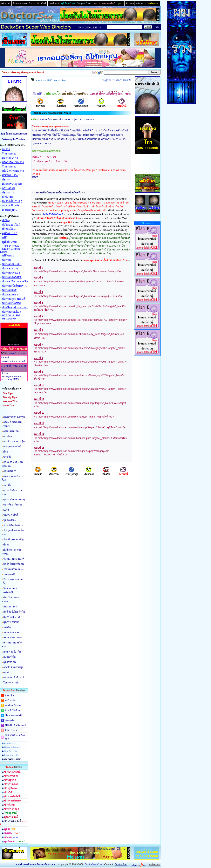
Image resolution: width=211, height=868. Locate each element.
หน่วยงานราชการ (13, 638)
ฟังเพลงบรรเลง (11, 273)
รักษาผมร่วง (9, 154)
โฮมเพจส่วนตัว (11, 683)
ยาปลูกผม (8, 197)
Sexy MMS (13, 379)
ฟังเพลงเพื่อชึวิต (12, 303)
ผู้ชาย (6, 545)
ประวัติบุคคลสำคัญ (13, 539)
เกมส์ (6, 672)
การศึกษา (8, 436)
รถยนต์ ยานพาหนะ (13, 569)
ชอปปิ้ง (7, 485)
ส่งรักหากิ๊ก (6, 366)
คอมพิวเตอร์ (10, 471)
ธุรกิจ (6, 510)
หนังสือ (7, 627)
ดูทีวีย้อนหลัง (10, 242)
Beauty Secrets (12, 747)
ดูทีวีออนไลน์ (10, 233)
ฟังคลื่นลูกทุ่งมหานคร (15, 307)
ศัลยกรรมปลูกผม (12, 184)
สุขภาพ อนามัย (11, 622)
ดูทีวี (5, 238)
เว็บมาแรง (101, 105)
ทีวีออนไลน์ (9, 229)
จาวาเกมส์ (20, 361)
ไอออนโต (10, 720)
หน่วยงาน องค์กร (12, 632)
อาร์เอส (21, 353)
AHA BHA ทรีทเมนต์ (15, 725)
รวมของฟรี (9, 574)
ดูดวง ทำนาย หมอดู (14, 500)
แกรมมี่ (12, 353)
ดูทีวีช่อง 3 (8, 256)
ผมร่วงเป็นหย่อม (12, 205)
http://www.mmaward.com (46, 151)
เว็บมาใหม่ (61, 105)
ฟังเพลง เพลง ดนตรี (14, 559)
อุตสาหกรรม (10, 662)
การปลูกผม (9, 188)
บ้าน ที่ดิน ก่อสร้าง (13, 525)
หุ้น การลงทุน (87, 119)
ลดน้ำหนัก (10, 701)
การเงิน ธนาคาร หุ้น (14, 441)
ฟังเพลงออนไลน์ (12, 264)
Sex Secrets (11, 751)
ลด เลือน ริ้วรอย (13, 705)
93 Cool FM (9, 319)
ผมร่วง (6, 149)
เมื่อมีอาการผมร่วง (13, 171)
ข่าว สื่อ (7, 457)
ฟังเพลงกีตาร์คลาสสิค (15, 281)
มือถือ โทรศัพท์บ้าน (13, 564)
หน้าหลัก (40, 105)
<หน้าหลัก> (46, 119)
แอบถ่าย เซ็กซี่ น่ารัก (14, 677)
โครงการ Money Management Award (50, 126)
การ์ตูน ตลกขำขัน (13, 447)
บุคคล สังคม (10, 520)
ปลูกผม (6, 180)
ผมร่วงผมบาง (10, 158)
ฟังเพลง (7, 260)
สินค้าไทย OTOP (12, 617)
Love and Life (11, 755)
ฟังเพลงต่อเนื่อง (11, 312)
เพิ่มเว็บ (106, 473)
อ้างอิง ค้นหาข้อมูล (13, 667)
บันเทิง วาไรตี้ (11, 515)
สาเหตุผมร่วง (10, 175)
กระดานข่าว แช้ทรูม (14, 417)
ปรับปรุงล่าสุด (81, 105)
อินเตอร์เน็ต (9, 657)
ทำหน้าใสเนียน (13, 710)
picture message (6, 375)
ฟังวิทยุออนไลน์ (11, 225)
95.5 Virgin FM (11, 315)
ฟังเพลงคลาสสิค (12, 277)
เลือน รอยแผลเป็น (14, 715)
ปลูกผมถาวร (9, 192)
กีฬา (6, 452)
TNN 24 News (11, 246)
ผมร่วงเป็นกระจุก (12, 201)
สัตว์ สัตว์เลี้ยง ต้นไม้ (14, 612)
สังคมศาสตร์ (10, 607)
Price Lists (10, 743)
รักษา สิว (9, 696)
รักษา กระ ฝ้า (12, 730)
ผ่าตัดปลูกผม (10, 210)
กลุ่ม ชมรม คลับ (12, 431)
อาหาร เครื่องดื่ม (12, 652)
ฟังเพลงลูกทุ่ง (10, 294)
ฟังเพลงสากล (10, 268)
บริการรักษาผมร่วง (13, 162)
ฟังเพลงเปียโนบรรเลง (15, 286)
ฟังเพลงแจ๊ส (9, 290)
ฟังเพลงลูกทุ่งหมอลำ (14, 299)
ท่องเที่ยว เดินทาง (13, 505)
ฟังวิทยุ (6, 220)
